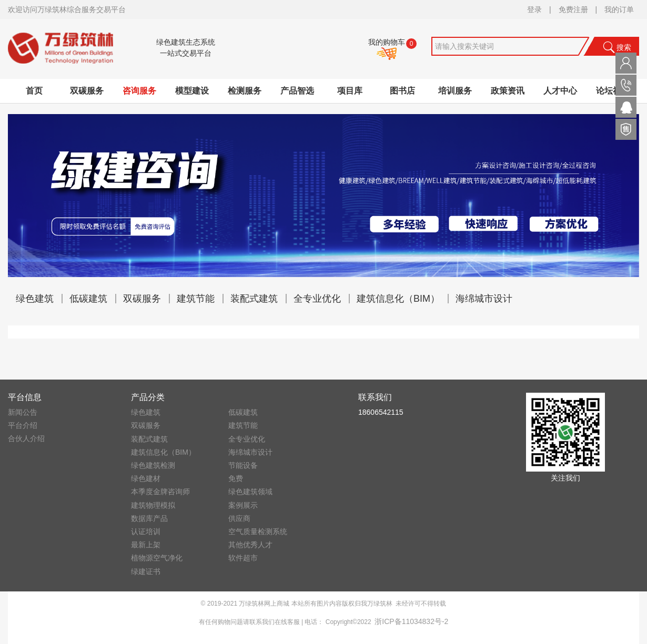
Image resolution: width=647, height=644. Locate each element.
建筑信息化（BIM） (398, 299)
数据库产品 (149, 518)
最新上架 (146, 545)
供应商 (239, 518)
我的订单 (619, 9)
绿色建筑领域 (250, 492)
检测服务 (245, 91)
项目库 (350, 91)
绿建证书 (146, 571)
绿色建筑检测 (153, 465)
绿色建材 (146, 478)
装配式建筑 (254, 299)
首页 (34, 91)
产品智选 (297, 91)
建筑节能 (196, 299)
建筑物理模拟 (153, 505)
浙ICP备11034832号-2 (411, 621)
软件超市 (243, 558)
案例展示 (243, 505)
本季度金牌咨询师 (160, 492)
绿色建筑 (35, 299)
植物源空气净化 (157, 558)
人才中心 (560, 91)
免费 (236, 478)
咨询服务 (139, 91)
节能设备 (243, 465)
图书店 (402, 91)
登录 (534, 9)
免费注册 (573, 9)
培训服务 (455, 91)
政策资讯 (508, 91)
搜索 (617, 47)
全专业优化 (317, 299)
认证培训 (146, 531)
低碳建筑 (88, 299)
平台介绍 (23, 425)
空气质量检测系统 (258, 531)
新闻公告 (23, 412)
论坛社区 (613, 91)
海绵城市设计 (484, 299)
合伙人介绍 (26, 438)
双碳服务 (87, 91)
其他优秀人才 (250, 545)
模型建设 (192, 91)
